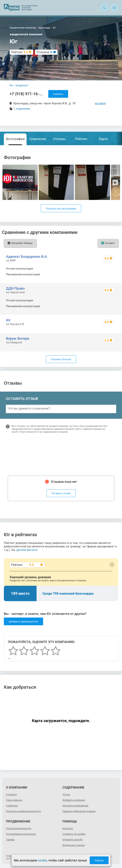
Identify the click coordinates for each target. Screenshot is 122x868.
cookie (42, 860)
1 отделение (22, 109)
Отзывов (44, 52)
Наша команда (14, 800)
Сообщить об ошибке (74, 834)
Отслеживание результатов (21, 834)
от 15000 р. (109, 274)
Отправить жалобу (73, 840)
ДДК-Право (15, 288)
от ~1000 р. (109, 300)
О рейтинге (12, 806)
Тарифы (10, 840)
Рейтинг (81, 139)
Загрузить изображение (76, 806)
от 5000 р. (110, 269)
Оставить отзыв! (61, 493)
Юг (8, 320)
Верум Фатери (18, 338)
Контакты (68, 828)
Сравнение (38, 139)
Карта (103, 139)
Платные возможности (19, 828)
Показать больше (61, 359)
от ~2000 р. (109, 306)
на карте (100, 103)
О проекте (11, 795)
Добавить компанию (74, 800)
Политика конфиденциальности (23, 811)
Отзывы (60, 139)
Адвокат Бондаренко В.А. (27, 257)
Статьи (66, 795)
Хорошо (99, 860)
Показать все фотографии (61, 209)
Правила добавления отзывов (79, 811)
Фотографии (15, 139)
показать (58, 94)
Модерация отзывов (74, 845)
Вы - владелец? (19, 85)
